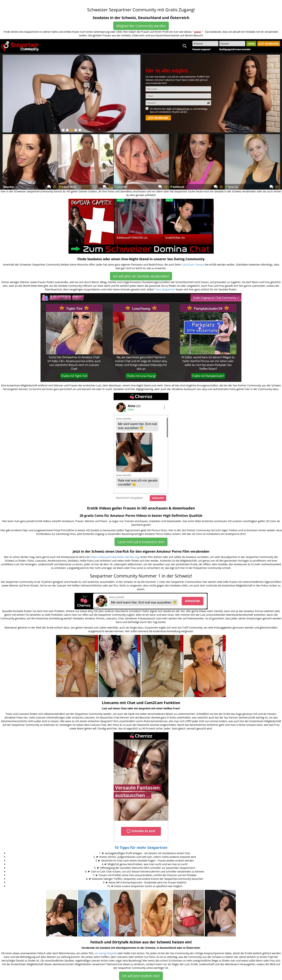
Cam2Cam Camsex (193, 265)
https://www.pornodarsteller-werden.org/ (115, 557)
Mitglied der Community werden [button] (141, 26)
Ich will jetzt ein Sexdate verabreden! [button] (141, 276)
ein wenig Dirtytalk (106, 953)
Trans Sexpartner (165, 289)
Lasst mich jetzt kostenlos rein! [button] (141, 542)
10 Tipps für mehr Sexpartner (141, 848)
